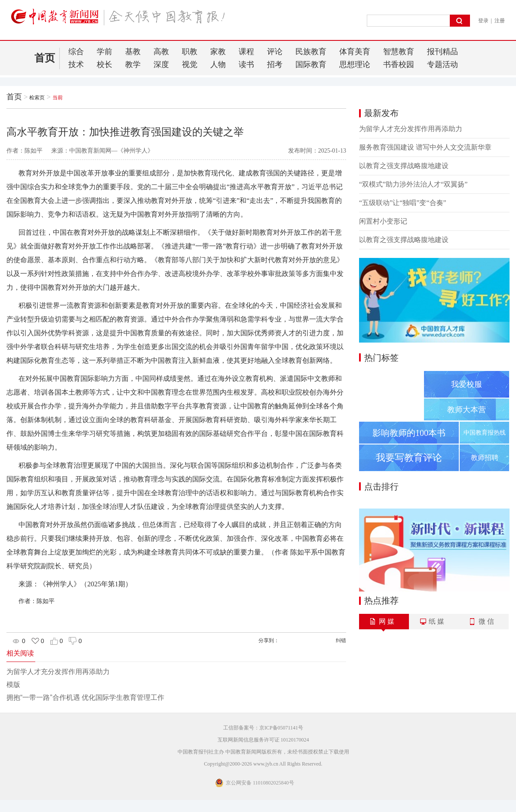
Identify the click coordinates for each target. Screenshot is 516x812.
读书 (246, 64)
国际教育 (311, 64)
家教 (218, 52)
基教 (133, 52)
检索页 (37, 98)
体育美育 (355, 52)
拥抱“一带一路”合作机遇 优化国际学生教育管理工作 (85, 697)
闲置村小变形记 (383, 221)
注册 (500, 21)
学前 (104, 52)
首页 (45, 58)
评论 (275, 52)
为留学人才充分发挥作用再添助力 (58, 672)
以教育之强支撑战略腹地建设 (404, 166)
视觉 (190, 64)
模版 (13, 685)
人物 (218, 64)
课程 (246, 52)
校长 (104, 64)
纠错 (341, 640)
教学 (133, 64)
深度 (161, 64)
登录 (483, 21)
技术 (76, 64)
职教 (190, 52)
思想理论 (355, 64)
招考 (275, 64)
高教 (161, 52)
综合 (76, 52)
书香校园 (399, 64)
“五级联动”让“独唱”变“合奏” (403, 203)
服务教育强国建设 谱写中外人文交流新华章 (425, 147)
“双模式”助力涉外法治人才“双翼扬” (413, 184)
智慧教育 (399, 52)
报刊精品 (442, 52)
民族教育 (311, 52)
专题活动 (442, 64)
